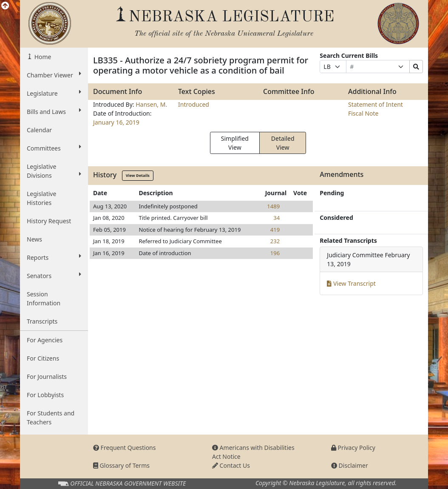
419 (275, 230)
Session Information (44, 299)
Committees (54, 148)
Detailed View (283, 143)
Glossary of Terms (121, 465)
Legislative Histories (41, 198)
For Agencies (45, 340)
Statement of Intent (376, 104)
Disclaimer (350, 465)
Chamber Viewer (54, 75)
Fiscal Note (363, 113)
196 (275, 253)
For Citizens (43, 358)
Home (42, 57)
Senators (54, 276)
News (34, 239)
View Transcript (351, 283)
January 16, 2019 (116, 122)
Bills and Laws (54, 111)
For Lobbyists (45, 395)
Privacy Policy (353, 448)
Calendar (39, 130)
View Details (138, 175)
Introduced (194, 104)
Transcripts (42, 321)
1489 (273, 206)
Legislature (54, 93)
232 (275, 241)
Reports (54, 257)
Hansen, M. (151, 104)
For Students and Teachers (51, 418)
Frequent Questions (125, 448)
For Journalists (47, 377)
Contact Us (231, 465)
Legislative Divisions (54, 171)
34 (276, 218)
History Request (49, 221)
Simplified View (235, 143)
